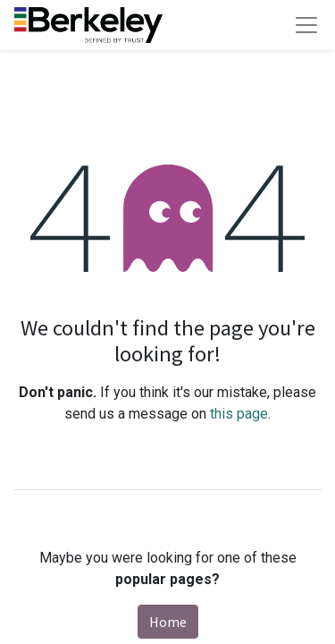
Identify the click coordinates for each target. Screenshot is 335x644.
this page (239, 414)
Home (168, 622)
